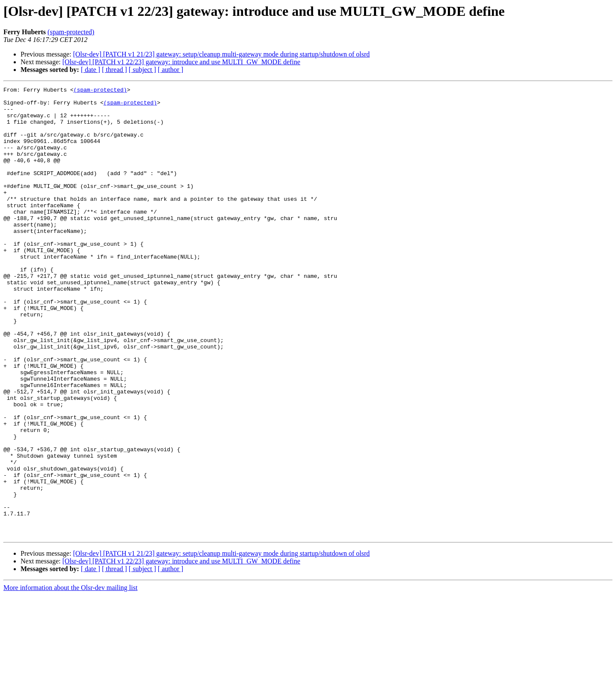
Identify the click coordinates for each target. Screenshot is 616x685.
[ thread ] (114, 70)
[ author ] (171, 70)
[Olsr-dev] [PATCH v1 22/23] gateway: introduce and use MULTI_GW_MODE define (181, 62)
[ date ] (90, 70)
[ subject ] (142, 70)
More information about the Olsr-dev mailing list (70, 678)
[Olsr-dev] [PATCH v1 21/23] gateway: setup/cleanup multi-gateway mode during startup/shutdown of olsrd (222, 54)
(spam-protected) (71, 32)
